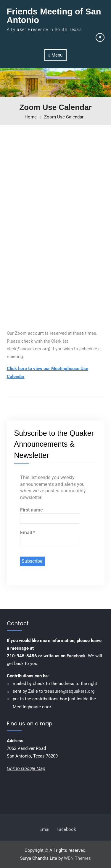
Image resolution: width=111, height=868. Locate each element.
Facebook (76, 656)
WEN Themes (77, 858)
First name (32, 510)
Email (28, 533)
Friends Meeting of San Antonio (54, 16)
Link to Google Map (26, 768)
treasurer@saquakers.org (69, 691)
